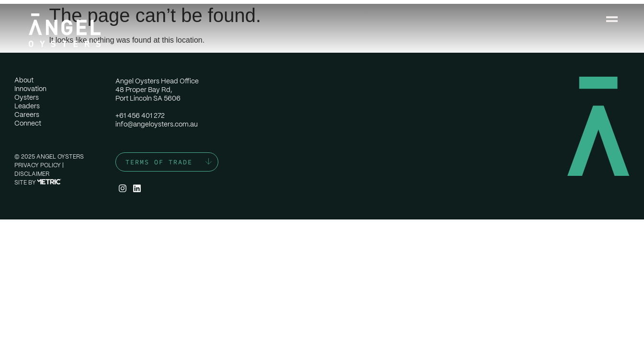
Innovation (30, 89)
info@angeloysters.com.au (157, 124)
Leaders (27, 106)
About (24, 80)
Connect (28, 123)
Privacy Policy (38, 165)
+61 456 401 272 (140, 115)
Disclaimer (32, 174)
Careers (27, 115)
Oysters (27, 97)
